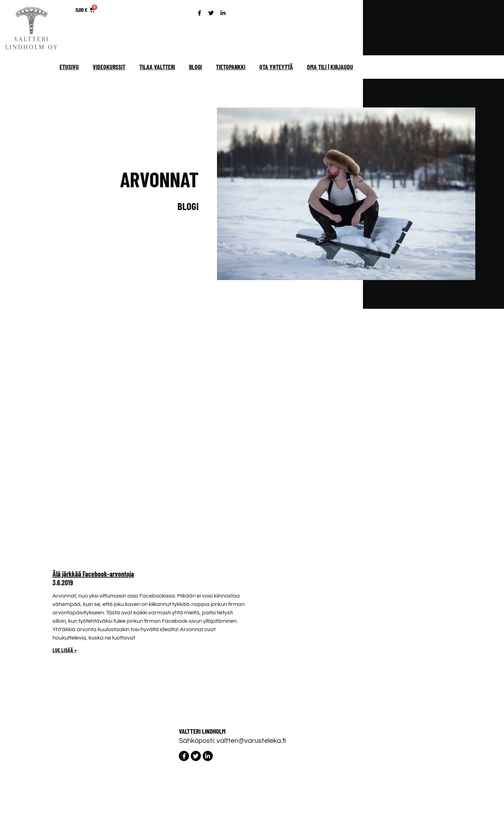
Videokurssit (109, 67)
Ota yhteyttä (276, 67)
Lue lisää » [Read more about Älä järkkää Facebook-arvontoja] (65, 650)
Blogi (195, 67)
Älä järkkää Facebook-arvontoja (93, 574)
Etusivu (69, 67)
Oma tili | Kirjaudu (330, 67)
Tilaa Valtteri (157, 67)
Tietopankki (231, 67)
